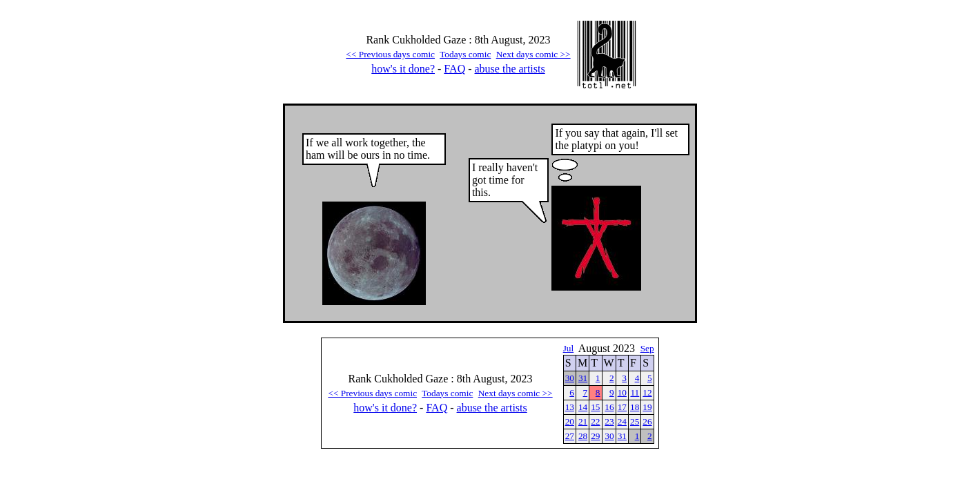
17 (622, 407)
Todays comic (465, 54)
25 (635, 421)
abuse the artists (510, 69)
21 (583, 421)
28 (583, 436)
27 (570, 436)
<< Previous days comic (390, 54)
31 (583, 378)
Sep (647, 348)
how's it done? (403, 69)
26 (647, 421)
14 (583, 407)
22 (595, 421)
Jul (569, 348)
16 (609, 407)
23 (609, 421)
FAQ (454, 69)
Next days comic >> (533, 54)
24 (622, 421)
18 (635, 407)
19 (647, 407)
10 (622, 392)
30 (570, 378)
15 (595, 407)
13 (570, 407)
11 (635, 392)
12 (647, 392)
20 (570, 421)
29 (595, 436)
